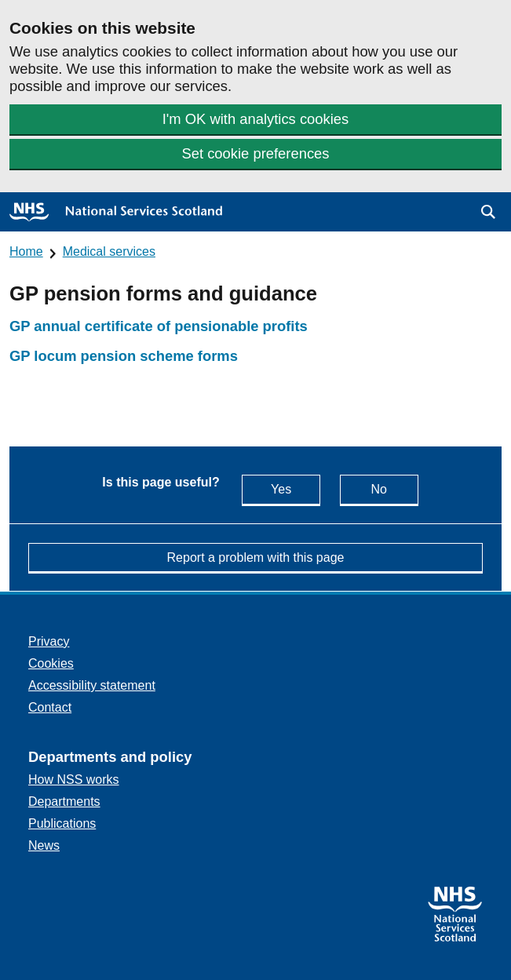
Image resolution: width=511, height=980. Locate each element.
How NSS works (74, 780)
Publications (62, 823)
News (44, 845)
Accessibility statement (92, 685)
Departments (64, 801)
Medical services (109, 251)
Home (26, 251)
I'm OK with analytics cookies (256, 119)
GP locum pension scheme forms (124, 356)
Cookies (51, 663)
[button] (488, 212)
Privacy (49, 641)
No (394, 488)
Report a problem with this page (256, 557)
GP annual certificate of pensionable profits (159, 326)
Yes (296, 488)
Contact (50, 707)
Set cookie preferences (255, 153)
